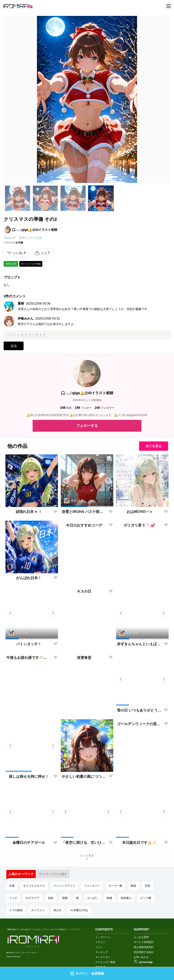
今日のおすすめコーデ (84, 578)
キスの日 (84, 644)
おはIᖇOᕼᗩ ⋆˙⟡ (140, 512)
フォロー (83, 408)
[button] (18, 198)
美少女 (58, 911)
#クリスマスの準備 (31, 264)
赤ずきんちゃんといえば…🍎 (139, 644)
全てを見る (153, 446)
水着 (12, 886)
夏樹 (21, 303)
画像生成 (100, 963)
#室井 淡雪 (11, 264)
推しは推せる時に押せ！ (29, 777)
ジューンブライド (64, 886)
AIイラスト (38, 911)
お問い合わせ (141, 953)
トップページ (103, 933)
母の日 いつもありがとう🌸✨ (139, 710)
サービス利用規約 (144, 938)
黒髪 (65, 898)
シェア (43, 253)
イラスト (100, 938)
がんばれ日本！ (29, 578)
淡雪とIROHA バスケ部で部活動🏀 (84, 512)
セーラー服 (116, 886)
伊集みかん (26, 318)
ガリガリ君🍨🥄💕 (139, 578)
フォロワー (104, 408)
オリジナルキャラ (34, 886)
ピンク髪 (146, 898)
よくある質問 (141, 933)
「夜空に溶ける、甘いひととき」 (84, 843)
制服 (109, 898)
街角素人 (126, 898)
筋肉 (51, 898)
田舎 (147, 886)
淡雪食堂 (84, 710)
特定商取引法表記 (144, 948)
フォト (99, 943)
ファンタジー (92, 886)
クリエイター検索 (105, 958)
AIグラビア (33, 898)
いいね (16, 253)
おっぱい (93, 898)
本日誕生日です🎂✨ (139, 843)
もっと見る (87, 857)
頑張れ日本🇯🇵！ (29, 512)
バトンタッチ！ (29, 644)
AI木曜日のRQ (79, 911)
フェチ (13, 898)
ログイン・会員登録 (87, 973)
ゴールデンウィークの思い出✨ (139, 777)
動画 (133, 886)
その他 (38, 238)
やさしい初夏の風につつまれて (84, 777)
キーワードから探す (53, 874)
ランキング (102, 948)
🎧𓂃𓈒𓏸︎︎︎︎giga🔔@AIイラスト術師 (35, 230)
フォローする (87, 426)
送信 (14, 346)
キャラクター (103, 953)
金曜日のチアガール (29, 843)
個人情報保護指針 (144, 943)
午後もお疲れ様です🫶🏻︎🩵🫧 (29, 710)
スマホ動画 (16, 911)
